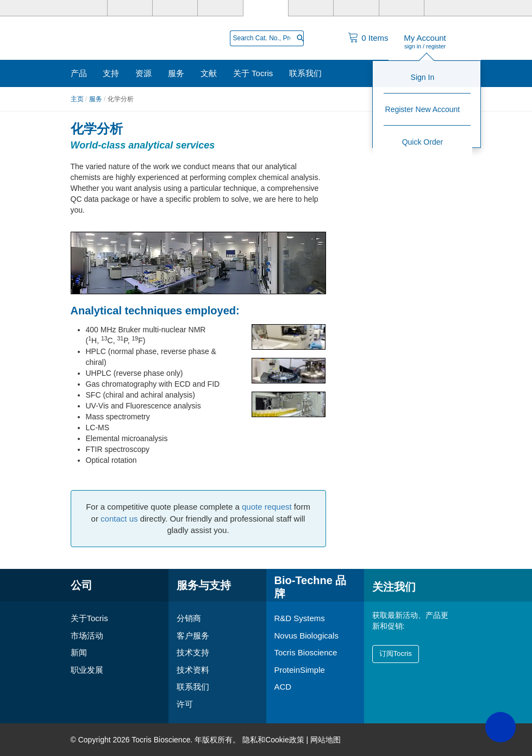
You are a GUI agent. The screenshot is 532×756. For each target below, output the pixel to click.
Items (375, 38)
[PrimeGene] (220, 8)
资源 (143, 73)
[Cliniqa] (402, 8)
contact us (119, 519)
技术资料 (193, 670)
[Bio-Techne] (85, 8)
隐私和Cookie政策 (273, 740)
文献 (209, 73)
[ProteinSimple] (311, 8)
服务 (176, 73)
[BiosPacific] (356, 8)
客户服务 (193, 636)
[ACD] (447, 8)
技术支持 (193, 652)
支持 (111, 73)
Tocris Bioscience (306, 652)
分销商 (189, 618)
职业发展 (87, 670)
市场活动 (87, 636)
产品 (79, 73)
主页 (77, 99)
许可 (185, 704)
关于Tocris (89, 618)
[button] (500, 727)
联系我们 (305, 73)
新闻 (79, 652)
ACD (283, 687)
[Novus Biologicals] (175, 8)
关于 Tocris (253, 73)
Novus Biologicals (306, 636)
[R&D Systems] (130, 8)
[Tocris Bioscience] (266, 8)
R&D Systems (300, 618)
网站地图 (326, 740)
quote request (267, 507)
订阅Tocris (396, 653)
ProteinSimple (300, 670)
